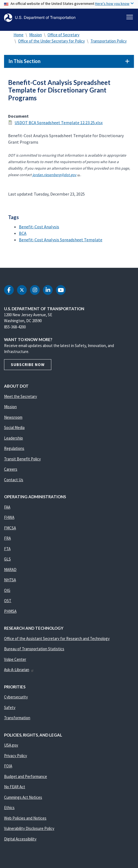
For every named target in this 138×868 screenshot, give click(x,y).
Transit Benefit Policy (22, 459)
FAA (7, 507)
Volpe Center (15, 659)
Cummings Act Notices (23, 797)
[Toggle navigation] (130, 17)
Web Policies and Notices (25, 818)
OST (8, 601)
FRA (7, 538)
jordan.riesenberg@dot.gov (56, 175)
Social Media (14, 428)
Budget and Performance (26, 776)
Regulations (14, 448)
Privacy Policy (16, 756)
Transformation (17, 718)
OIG (7, 590)
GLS (7, 559)
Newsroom (13, 417)
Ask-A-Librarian (19, 670)
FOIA (8, 766)
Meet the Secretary (21, 396)
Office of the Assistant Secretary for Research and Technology (57, 638)
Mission (36, 35)
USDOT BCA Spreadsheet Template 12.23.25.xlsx (59, 123)
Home (18, 35)
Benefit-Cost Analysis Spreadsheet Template (61, 240)
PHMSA (10, 611)
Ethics (9, 808)
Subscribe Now (28, 364)
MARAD (10, 570)
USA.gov (11, 745)
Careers (11, 469)
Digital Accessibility (20, 839)
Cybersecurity (16, 697)
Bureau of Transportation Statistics (34, 649)
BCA (23, 233)
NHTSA (10, 580)
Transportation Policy (109, 41)
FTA (7, 549)
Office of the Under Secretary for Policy (51, 41)
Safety (10, 707)
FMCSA (10, 528)
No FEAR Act (15, 787)
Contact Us (14, 480)
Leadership (14, 438)
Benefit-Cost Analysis (39, 227)
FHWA (9, 517)
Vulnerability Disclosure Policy (29, 828)
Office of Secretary (63, 35)
